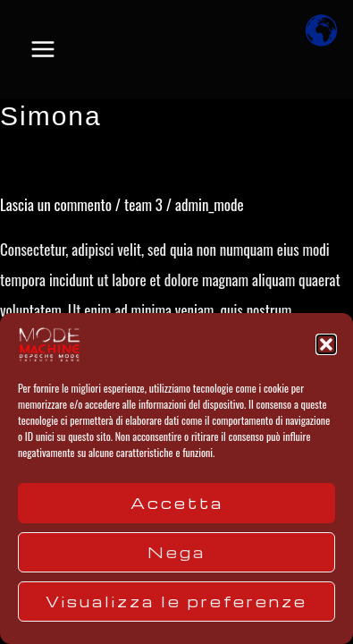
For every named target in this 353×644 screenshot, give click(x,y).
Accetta (177, 503)
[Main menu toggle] (43, 49)
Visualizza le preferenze (176, 602)
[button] (326, 344)
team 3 (143, 204)
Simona (51, 116)
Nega (176, 552)
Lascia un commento (56, 204)
